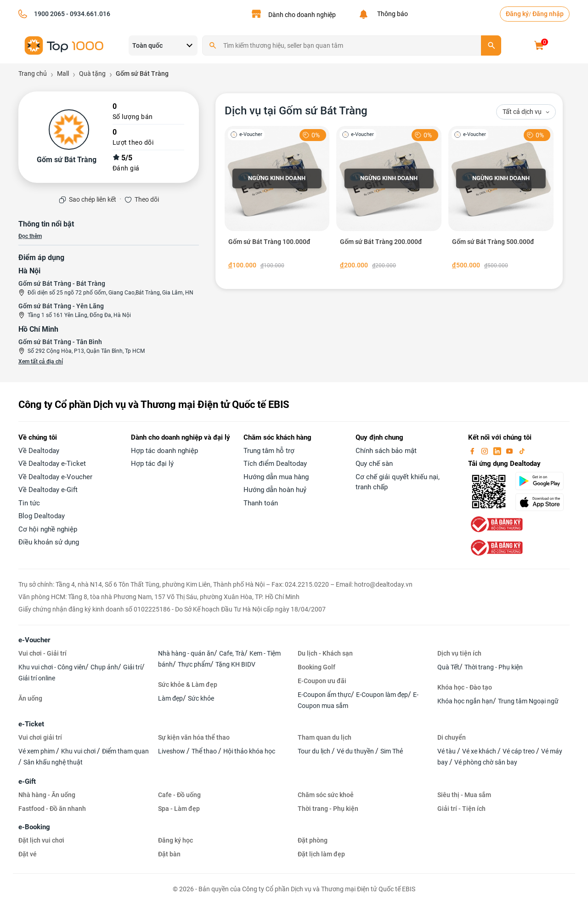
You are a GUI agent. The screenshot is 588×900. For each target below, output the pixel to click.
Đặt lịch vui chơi (41, 840)
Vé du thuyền (356, 751)
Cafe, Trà (232, 653)
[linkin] (498, 451)
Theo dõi (147, 199)
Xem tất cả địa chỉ (41, 362)
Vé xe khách (480, 751)
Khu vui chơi (79, 751)
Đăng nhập (548, 14)
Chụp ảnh (104, 667)
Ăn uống (30, 698)
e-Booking (34, 827)
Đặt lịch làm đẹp (321, 854)
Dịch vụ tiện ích (459, 653)
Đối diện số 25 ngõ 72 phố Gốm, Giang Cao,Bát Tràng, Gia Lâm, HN (110, 293)
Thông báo (391, 14)
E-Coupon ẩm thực (324, 695)
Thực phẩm (194, 664)
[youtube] (510, 451)
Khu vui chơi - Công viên (52, 667)
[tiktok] (522, 451)
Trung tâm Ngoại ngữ (528, 701)
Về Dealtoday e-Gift (48, 490)
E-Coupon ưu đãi (322, 681)
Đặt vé (28, 854)
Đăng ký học (175, 840)
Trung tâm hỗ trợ (269, 451)
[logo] (64, 45)
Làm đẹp (170, 698)
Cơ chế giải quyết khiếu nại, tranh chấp (398, 482)
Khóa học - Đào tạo (465, 687)
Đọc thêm (30, 236)
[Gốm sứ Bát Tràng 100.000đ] (277, 199)
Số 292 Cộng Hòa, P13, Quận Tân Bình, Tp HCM (86, 351)
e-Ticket (31, 724)
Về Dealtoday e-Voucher (55, 477)
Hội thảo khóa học (249, 751)
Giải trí (132, 667)
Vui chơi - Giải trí (42, 653)
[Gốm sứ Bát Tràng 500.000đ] (501, 199)
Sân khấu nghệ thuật (53, 762)
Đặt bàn (169, 854)
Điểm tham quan (125, 751)
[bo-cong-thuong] (496, 524)
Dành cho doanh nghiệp (302, 15)
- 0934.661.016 (88, 14)
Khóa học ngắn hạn (465, 701)
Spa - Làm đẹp (179, 809)
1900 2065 (49, 14)
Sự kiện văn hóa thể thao (194, 737)
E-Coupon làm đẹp (382, 695)
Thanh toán (261, 503)
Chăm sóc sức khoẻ (326, 795)
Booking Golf (317, 667)
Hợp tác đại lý (152, 464)
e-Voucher (34, 640)
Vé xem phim (37, 751)
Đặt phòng (313, 840)
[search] (491, 45)
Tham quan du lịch (325, 737)
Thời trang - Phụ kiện (494, 667)
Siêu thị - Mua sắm (464, 795)
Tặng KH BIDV (235, 664)
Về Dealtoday (39, 451)
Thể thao (205, 751)
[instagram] (486, 451)
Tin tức (29, 503)
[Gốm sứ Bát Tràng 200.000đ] (389, 199)
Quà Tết (448, 667)
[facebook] (473, 451)
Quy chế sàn (374, 464)
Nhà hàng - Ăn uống (47, 795)
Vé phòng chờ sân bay (486, 762)
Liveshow (172, 751)
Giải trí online (37, 678)
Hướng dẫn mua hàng (276, 477)
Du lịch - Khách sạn (325, 653)
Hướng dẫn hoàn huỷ (275, 490)
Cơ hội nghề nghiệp (48, 529)
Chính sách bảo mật (386, 451)
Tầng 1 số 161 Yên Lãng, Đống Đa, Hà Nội (79, 315)
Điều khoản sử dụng (49, 542)
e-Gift (27, 781)
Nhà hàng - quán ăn (186, 653)
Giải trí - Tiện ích (461, 809)
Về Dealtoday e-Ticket (52, 464)
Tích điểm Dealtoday (275, 464)
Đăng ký (517, 14)
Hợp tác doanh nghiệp (164, 451)
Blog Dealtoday (42, 516)
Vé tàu (447, 751)
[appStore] (542, 502)
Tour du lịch (315, 751)
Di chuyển (452, 737)
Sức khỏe (201, 698)
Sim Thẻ (392, 751)
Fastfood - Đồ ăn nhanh (52, 809)
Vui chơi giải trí (40, 737)
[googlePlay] (542, 481)
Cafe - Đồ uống (179, 795)
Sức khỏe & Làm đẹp (188, 685)
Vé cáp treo (519, 751)
